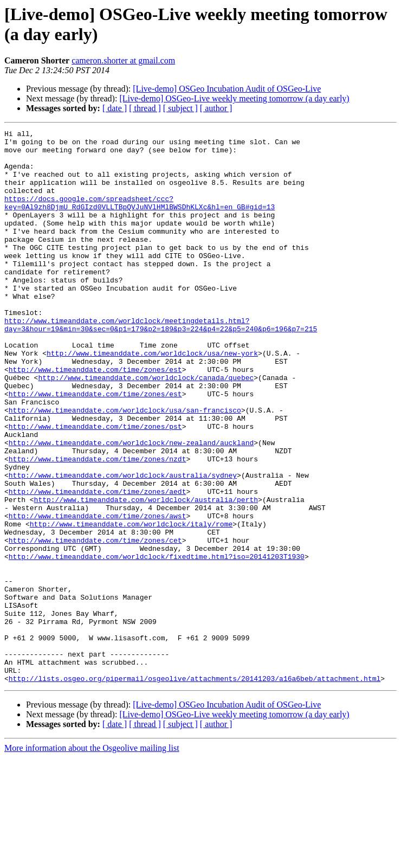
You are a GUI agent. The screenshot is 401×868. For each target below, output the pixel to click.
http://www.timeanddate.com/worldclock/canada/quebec (146, 428)
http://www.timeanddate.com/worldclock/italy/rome (131, 603)
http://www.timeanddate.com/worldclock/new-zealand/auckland (131, 506)
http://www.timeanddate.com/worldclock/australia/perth (146, 574)
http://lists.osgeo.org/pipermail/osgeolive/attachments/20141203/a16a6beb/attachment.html (195, 789)
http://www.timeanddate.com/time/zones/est (95, 418)
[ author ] (216, 108)
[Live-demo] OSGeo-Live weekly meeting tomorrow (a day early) (234, 98)
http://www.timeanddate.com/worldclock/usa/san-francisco (125, 467)
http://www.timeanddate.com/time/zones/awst (98, 594)
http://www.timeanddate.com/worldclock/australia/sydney (123, 545)
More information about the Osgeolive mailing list (92, 859)
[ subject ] (180, 108)
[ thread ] (145, 108)
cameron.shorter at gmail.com (123, 60)
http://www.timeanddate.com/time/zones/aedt (98, 564)
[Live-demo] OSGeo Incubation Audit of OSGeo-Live (227, 89)
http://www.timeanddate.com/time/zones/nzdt (98, 525)
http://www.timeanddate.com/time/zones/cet (95, 623)
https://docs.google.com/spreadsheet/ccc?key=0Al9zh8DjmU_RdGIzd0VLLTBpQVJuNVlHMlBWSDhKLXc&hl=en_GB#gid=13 (140, 218)
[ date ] (115, 108)
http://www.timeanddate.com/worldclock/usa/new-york (152, 398)
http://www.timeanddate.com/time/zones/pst (95, 486)
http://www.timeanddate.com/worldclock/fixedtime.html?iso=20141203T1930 (157, 642)
